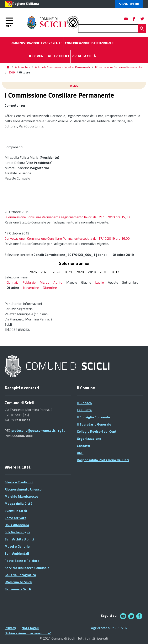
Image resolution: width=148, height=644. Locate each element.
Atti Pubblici (22, 67)
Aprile (58, 282)
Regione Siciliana (26, 4)
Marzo (45, 282)
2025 (45, 272)
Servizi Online (129, 4)
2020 (80, 272)
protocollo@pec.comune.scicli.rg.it (38, 430)
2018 (103, 272)
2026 (33, 272)
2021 (68, 272)
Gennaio (13, 282)
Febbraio (29, 282)
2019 (12, 72)
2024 (56, 272)
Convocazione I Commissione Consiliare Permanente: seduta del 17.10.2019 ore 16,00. (67, 238)
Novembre (31, 288)
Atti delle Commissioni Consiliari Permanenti (62, 67)
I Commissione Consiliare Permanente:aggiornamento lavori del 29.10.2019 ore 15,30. (67, 217)
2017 (115, 272)
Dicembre (50, 288)
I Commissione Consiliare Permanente (119, 67)
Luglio (100, 282)
